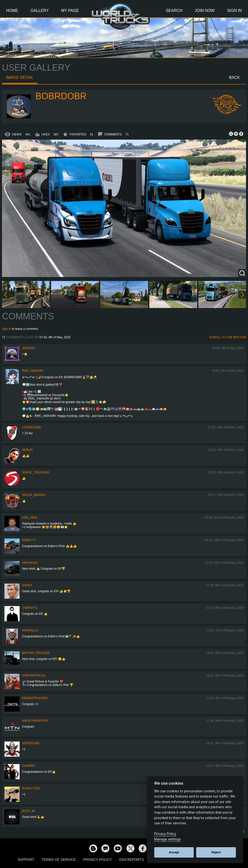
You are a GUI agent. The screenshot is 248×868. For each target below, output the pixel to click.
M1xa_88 (29, 811)
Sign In (234, 11)
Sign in (7, 329)
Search (174, 11)
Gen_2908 (29, 518)
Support (26, 860)
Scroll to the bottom (228, 337)
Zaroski (29, 348)
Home (12, 11)
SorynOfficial (34, 676)
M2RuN (27, 450)
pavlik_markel (34, 495)
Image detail (20, 77)
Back (234, 77)
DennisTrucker (35, 698)
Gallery (40, 11)
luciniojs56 (31, 427)
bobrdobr (61, 96)
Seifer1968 (31, 743)
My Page (70, 11)
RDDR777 (29, 540)
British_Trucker (36, 653)
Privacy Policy (98, 860)
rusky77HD (31, 788)
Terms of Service (59, 860)
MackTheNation (35, 721)
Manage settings (168, 839)
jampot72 (30, 608)
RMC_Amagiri (33, 371)
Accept (174, 852)
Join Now (205, 11)
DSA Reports (132, 860)
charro (29, 766)
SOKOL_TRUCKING (36, 472)
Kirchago (30, 563)
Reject (216, 852)
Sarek (27, 585)
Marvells (30, 630)
